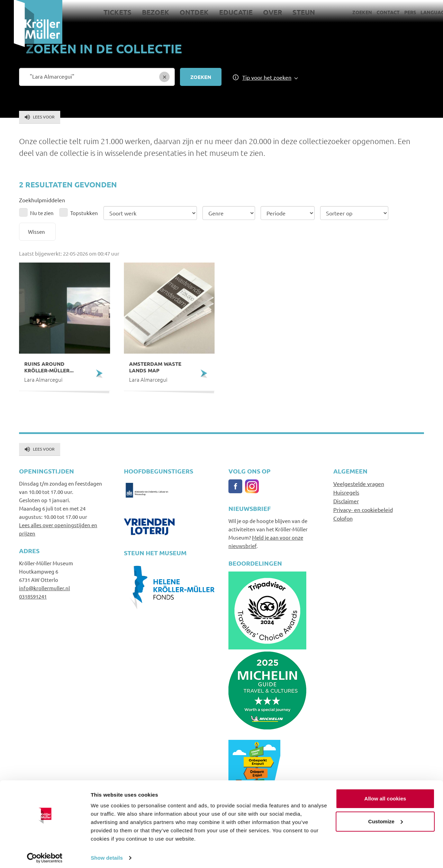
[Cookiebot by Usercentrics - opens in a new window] (45, 854)
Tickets (104, 12)
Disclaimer (346, 501)
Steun (290, 12)
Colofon (343, 518)
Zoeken (348, 12)
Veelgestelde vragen (359, 484)
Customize (386, 818)
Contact (374, 12)
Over (259, 12)
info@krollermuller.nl (44, 588)
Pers (396, 12)
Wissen (37, 232)
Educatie (222, 12)
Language (420, 12)
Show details (107, 854)
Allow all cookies (385, 795)
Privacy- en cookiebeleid (363, 510)
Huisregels (346, 492)
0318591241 (33, 596)
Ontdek (181, 12)
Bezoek (142, 12)
